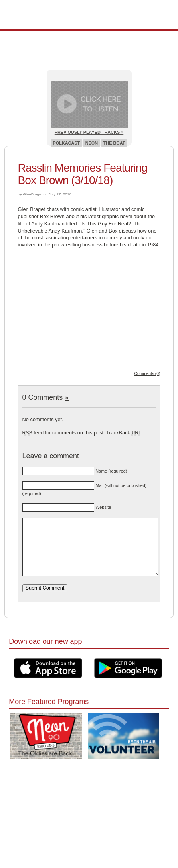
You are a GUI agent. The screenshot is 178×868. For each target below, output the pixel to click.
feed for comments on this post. (64, 433)
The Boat (114, 143)
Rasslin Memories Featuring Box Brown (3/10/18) (83, 174)
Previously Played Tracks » (89, 132)
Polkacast (67, 143)
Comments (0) (147, 374)
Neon (92, 143)
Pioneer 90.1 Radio (89, 15)
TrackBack (123, 433)
